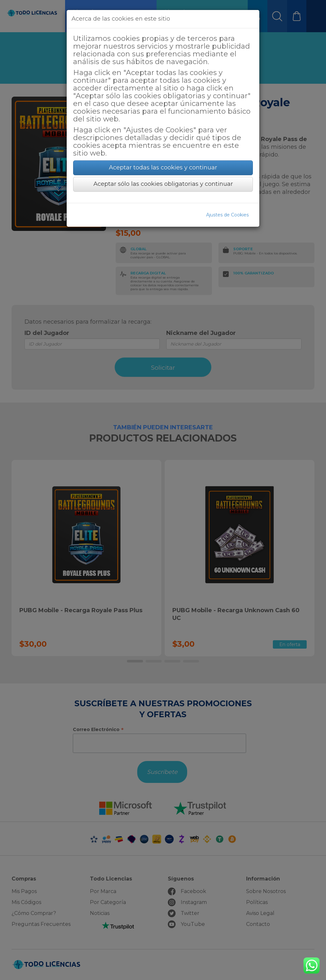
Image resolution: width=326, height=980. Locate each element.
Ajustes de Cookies (227, 215)
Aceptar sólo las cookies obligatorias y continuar (163, 184)
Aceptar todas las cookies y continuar (163, 167)
